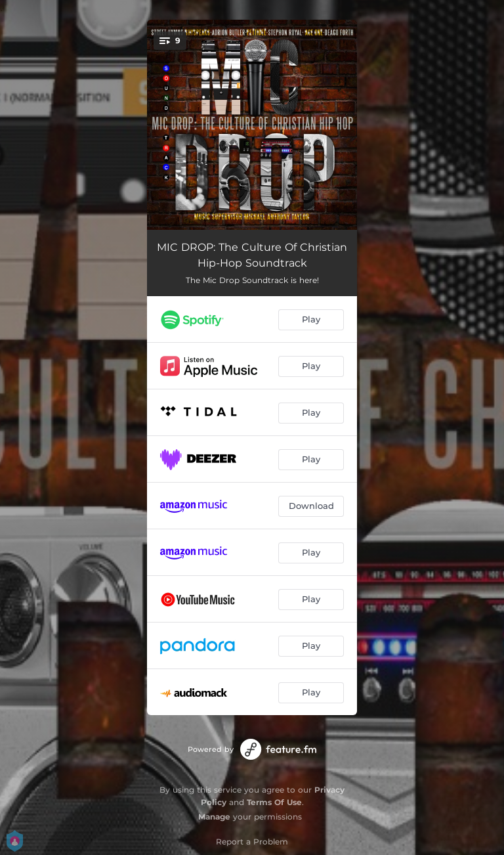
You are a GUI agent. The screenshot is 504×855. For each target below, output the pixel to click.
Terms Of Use (274, 802)
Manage (214, 817)
